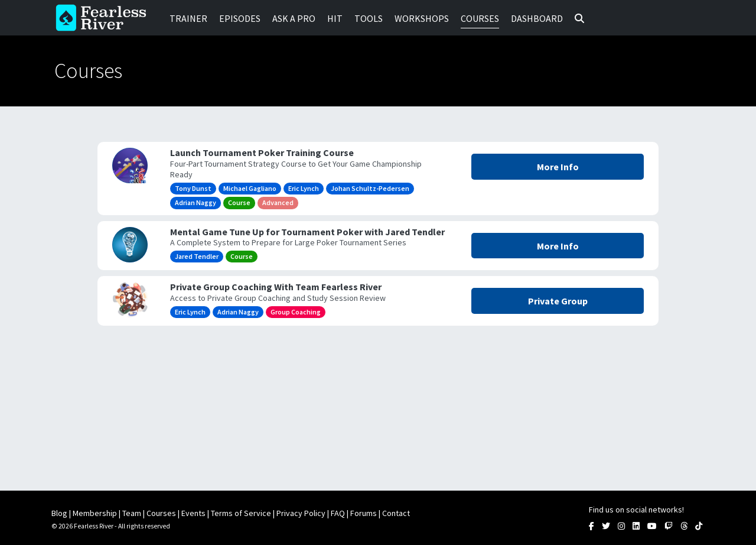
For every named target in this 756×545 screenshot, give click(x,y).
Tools (369, 18)
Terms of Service (241, 513)
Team (132, 513)
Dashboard (537, 18)
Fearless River (105, 18)
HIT (335, 18)
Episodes (240, 18)
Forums (364, 513)
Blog (59, 513)
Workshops (422, 18)
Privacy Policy (301, 513)
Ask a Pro (294, 18)
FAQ (338, 513)
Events (193, 513)
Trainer (188, 18)
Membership (95, 513)
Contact (396, 513)
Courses (480, 18)
